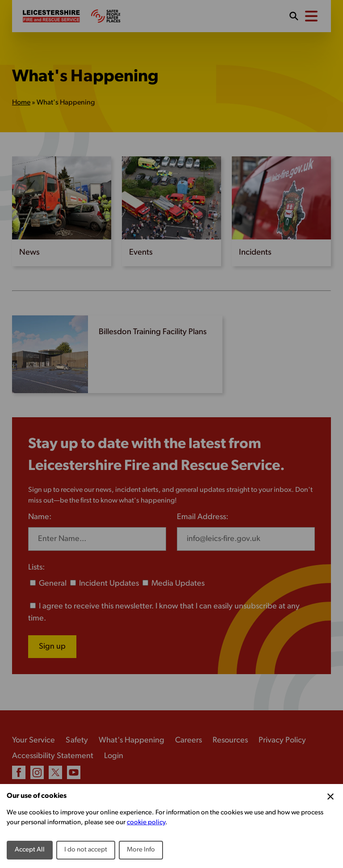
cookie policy (146, 823)
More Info (141, 850)
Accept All (30, 850)
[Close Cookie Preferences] (330, 797)
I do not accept (86, 850)
